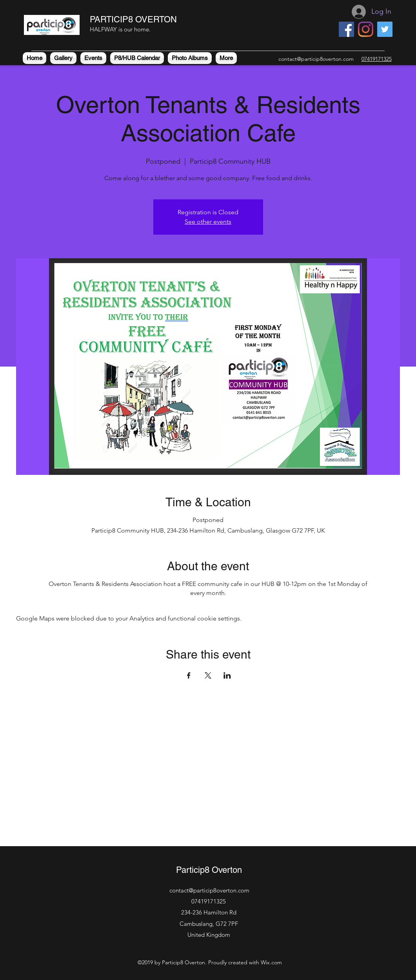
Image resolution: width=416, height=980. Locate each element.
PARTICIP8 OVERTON (133, 19)
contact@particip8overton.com (316, 59)
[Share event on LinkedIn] (227, 675)
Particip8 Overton (209, 870)
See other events (208, 222)
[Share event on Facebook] (189, 675)
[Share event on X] (208, 675)
